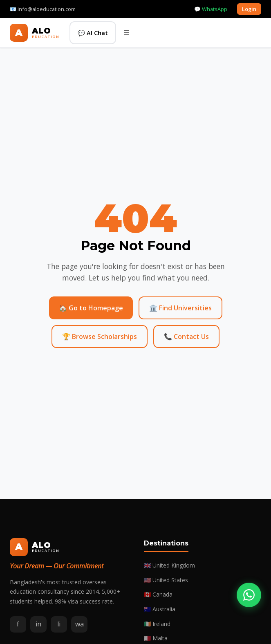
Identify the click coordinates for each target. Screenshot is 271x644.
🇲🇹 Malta (156, 638)
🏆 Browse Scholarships (100, 337)
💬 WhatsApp (211, 9)
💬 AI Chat (93, 33)
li (59, 624)
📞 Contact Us (186, 337)
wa (80, 624)
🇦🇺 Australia (160, 609)
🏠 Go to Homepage (91, 308)
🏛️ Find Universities (180, 308)
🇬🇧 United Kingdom (169, 565)
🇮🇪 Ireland (157, 624)
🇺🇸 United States (166, 580)
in (38, 624)
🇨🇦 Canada (158, 594)
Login (249, 9)
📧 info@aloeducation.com (43, 9)
